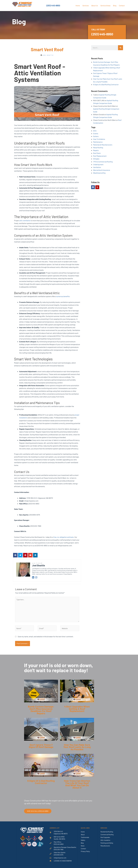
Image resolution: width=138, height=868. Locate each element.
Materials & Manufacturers (103, 145)
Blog (115, 6)
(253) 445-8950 (53, 6)
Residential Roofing (107, 832)
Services (86, 6)
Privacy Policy (85, 851)
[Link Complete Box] (41, 699)
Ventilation (97, 167)
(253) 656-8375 (59, 855)
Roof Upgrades (105, 837)
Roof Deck (97, 153)
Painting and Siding (107, 843)
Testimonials (85, 837)
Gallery (83, 840)
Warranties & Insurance (102, 170)
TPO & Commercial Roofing (103, 162)
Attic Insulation (105, 840)
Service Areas (105, 6)
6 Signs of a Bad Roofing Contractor (106, 84)
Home (78, 6)
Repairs (96, 150)
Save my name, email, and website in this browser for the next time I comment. (46, 636)
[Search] (121, 48)
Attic (95, 131)
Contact (122, 6)
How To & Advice (99, 139)
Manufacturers (105, 846)
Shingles (96, 159)
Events (96, 133)
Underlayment (98, 164)
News (83, 846)
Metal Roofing (98, 148)
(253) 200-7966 (59, 849)
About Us (95, 6)
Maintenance (98, 142)
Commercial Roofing (107, 835)
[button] (15, 555)
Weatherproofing (99, 173)
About (83, 835)
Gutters (96, 136)
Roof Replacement (100, 156)
